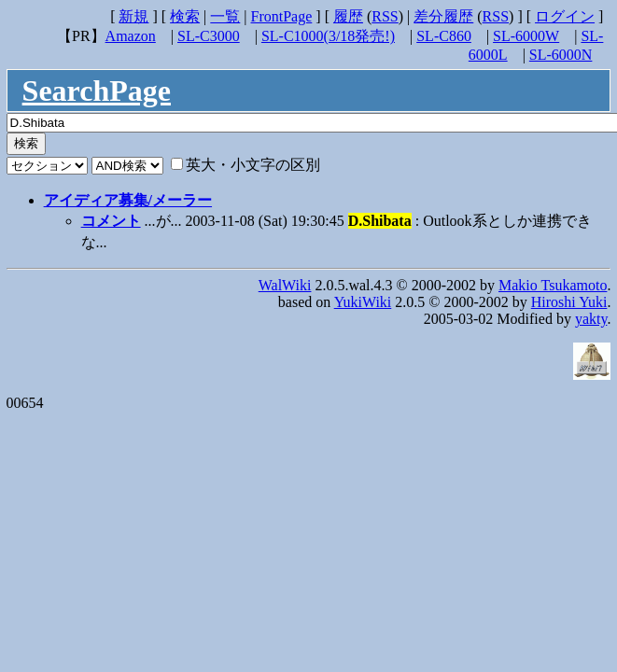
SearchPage (97, 91)
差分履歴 (443, 16)
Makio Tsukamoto (553, 285)
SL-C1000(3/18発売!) (328, 36)
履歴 (348, 16)
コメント (111, 221)
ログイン (565, 16)
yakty (591, 319)
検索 (185, 16)
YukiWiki (363, 302)
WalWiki (285, 285)
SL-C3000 (209, 36)
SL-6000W (526, 36)
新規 (133, 16)
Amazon (131, 36)
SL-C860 (444, 36)
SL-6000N (561, 55)
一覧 (225, 16)
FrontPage (282, 16)
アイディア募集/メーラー (128, 200)
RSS (385, 16)
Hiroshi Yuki (569, 302)
